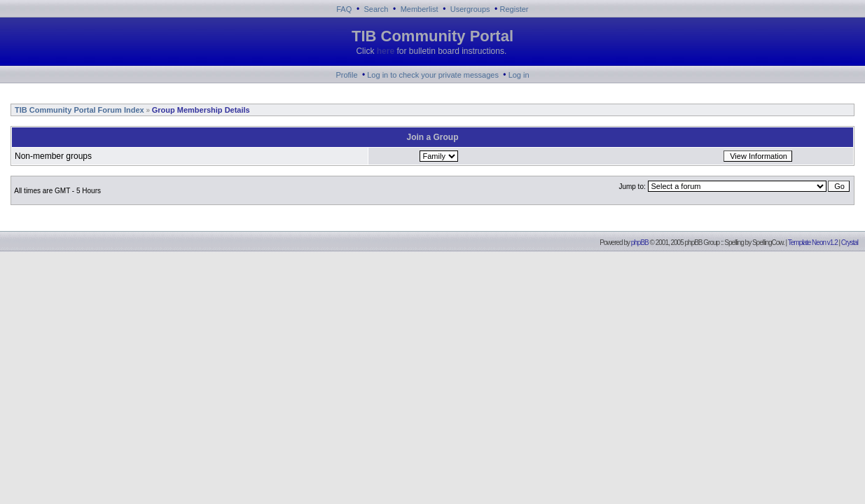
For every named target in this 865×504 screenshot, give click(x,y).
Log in (519, 75)
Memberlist (420, 9)
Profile (346, 75)
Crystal (850, 243)
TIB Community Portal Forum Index (78, 110)
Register (514, 9)
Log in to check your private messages (433, 75)
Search (376, 9)
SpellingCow (768, 243)
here (386, 51)
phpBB (640, 243)
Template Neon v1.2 (813, 243)
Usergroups (470, 9)
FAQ (344, 9)
